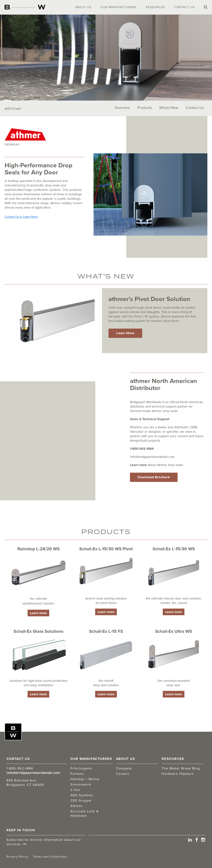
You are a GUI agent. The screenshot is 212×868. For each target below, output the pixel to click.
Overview (122, 108)
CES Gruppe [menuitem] (81, 801)
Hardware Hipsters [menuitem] (178, 774)
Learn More (125, 333)
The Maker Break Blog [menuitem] (181, 768)
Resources (155, 7)
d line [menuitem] (75, 790)
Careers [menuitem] (123, 774)
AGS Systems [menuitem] (82, 795)
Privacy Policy (17, 857)
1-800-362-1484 (142, 449)
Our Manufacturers (118, 7)
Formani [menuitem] (77, 774)
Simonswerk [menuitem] (81, 784)
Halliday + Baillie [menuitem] (85, 779)
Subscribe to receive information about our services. (44, 842)
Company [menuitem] (124, 768)
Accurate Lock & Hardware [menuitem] (85, 813)
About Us (83, 7)
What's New (169, 108)
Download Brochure (154, 477)
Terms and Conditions (50, 857)
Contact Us (184, 7)
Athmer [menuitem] (77, 806)
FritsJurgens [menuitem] (81, 768)
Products (145, 108)
